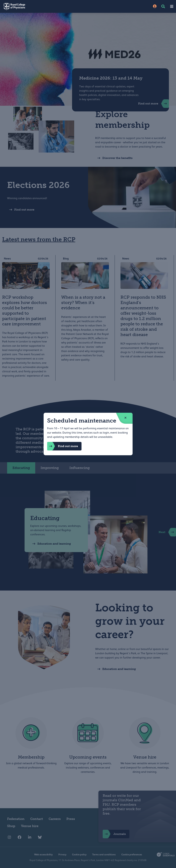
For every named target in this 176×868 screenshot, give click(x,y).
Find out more (63, 446)
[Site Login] (155, 6)
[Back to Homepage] (44, 6)
